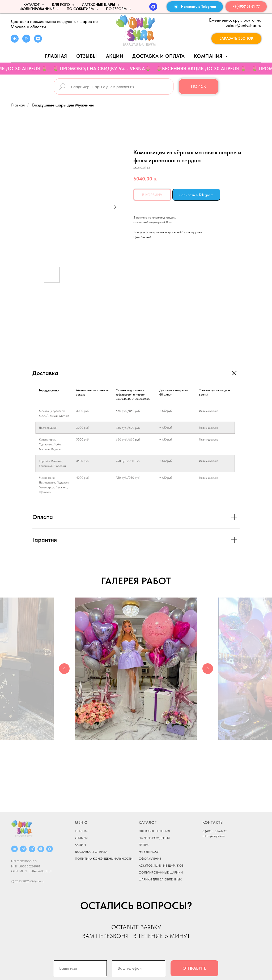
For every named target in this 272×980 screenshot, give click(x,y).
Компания (209, 56)
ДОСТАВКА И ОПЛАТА (91, 852)
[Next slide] (208, 669)
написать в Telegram (196, 195)
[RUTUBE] (32, 849)
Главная (56, 56)
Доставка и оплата (159, 56)
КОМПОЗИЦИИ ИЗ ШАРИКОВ (161, 866)
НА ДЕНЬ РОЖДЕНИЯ (154, 838)
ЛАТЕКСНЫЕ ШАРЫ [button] (99, 5)
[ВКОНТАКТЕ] (14, 849)
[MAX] (153, 7)
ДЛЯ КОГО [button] (61, 5)
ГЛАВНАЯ (82, 831)
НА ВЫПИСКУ (149, 852)
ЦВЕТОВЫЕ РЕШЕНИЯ (154, 831)
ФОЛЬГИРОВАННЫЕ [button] (38, 9)
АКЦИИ (115, 56)
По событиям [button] (81, 9)
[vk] (15, 41)
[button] (236, 39)
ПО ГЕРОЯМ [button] (117, 9)
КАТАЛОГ (148, 822)
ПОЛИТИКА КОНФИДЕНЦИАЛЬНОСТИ (104, 859)
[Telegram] (23, 849)
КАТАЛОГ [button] (32, 5)
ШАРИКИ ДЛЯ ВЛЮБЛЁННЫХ (160, 879)
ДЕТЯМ (144, 845)
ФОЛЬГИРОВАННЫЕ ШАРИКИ (161, 872)
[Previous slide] (64, 669)
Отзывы (87, 56)
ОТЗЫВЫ (81, 838)
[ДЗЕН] (41, 849)
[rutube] (26, 41)
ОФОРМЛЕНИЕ (150, 859)
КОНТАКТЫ (213, 822)
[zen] (38, 41)
